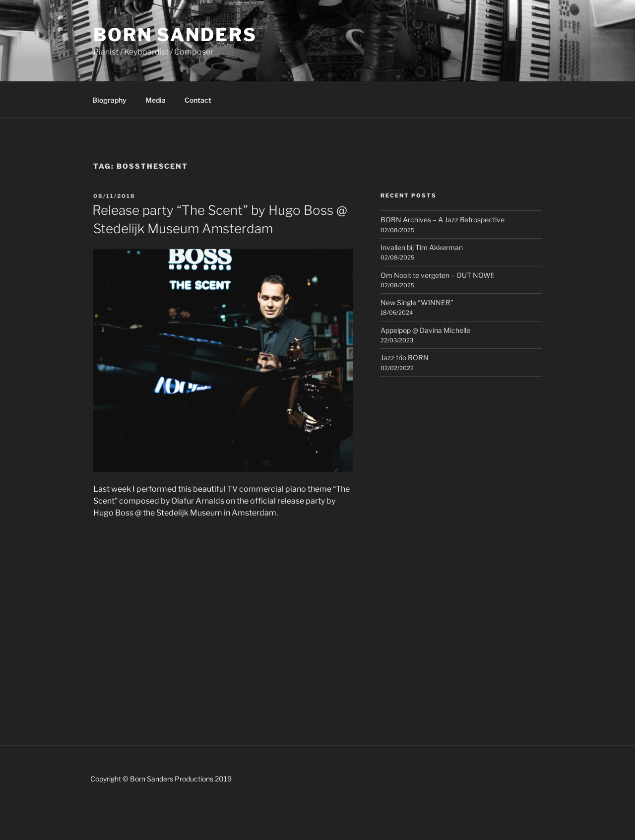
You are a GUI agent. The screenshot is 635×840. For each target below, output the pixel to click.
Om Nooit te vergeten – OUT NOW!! (437, 275)
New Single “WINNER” (417, 302)
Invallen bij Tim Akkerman (422, 247)
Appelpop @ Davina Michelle (425, 330)
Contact (198, 100)
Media (156, 100)
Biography (109, 100)
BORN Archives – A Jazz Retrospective (443, 220)
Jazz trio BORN (405, 357)
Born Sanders (175, 35)
